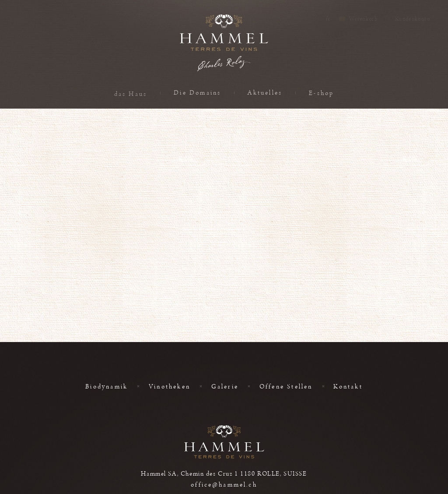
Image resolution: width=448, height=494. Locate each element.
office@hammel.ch (224, 485)
